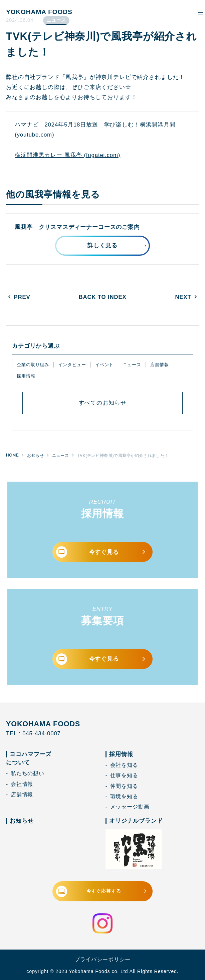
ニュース (132, 365)
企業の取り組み (33, 365)
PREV (22, 297)
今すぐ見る (101, 552)
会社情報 (22, 784)
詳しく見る (102, 246)
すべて (103, 403)
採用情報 (26, 376)
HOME (12, 455)
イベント (104, 365)
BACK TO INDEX (102, 297)
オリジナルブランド (136, 821)
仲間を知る (124, 786)
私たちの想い (28, 773)
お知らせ (35, 456)
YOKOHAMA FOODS (39, 12)
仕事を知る (124, 775)
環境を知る (124, 796)
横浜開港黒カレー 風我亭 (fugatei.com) (67, 155)
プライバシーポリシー (102, 959)
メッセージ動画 (130, 807)
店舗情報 (159, 365)
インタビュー (72, 365)
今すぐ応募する (102, 891)
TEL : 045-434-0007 (33, 733)
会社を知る (124, 765)
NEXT (183, 297)
